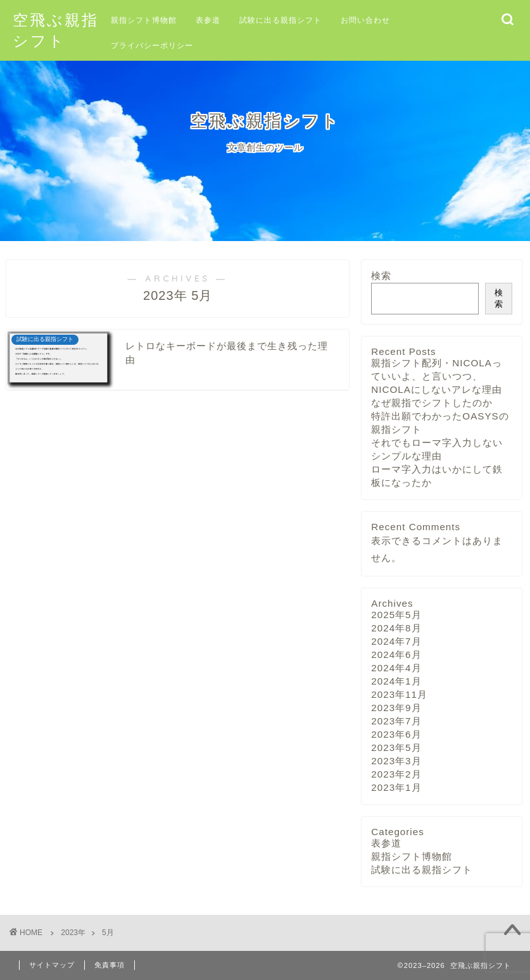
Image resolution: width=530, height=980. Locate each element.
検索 (381, 276)
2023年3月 (396, 761)
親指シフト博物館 (144, 20)
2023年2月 (396, 774)
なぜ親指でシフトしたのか (432, 403)
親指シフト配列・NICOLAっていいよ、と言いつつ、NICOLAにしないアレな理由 (437, 376)
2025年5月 (396, 615)
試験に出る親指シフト (281, 20)
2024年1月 (396, 681)
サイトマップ (52, 965)
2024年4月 (396, 668)
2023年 (73, 933)
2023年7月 (396, 721)
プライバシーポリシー (152, 45)
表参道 (208, 20)
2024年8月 (396, 628)
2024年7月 (396, 641)
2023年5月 (396, 747)
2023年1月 (396, 787)
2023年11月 (399, 694)
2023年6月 (396, 734)
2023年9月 (396, 708)
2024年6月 (396, 654)
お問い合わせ (365, 20)
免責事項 (110, 965)
